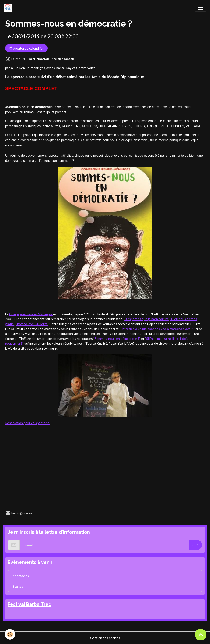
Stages (18, 586)
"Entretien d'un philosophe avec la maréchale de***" (157, 329)
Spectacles (21, 576)
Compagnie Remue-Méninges (31, 314)
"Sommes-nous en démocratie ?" (117, 338)
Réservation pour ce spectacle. (28, 423)
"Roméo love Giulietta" (32, 324)
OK (195, 545)
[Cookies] (10, 634)
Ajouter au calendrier (26, 48)
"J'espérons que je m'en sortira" (146, 319)
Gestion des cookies (105, 638)
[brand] (9, 8)
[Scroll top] (201, 635)
